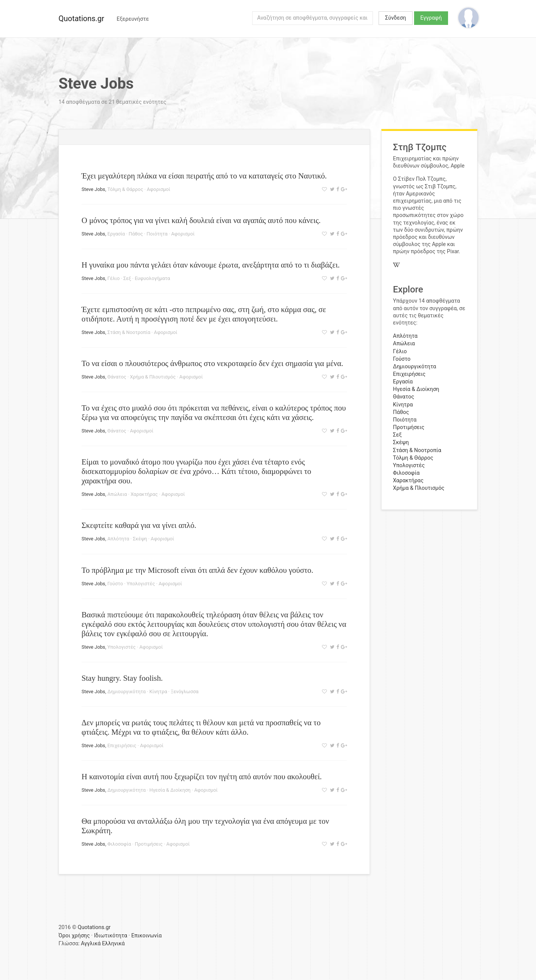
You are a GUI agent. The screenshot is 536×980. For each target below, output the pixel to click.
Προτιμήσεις (149, 844)
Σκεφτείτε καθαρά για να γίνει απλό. (139, 525)
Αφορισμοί (159, 189)
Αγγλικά (91, 944)
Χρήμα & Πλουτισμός (153, 377)
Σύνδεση (395, 18)
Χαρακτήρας (144, 494)
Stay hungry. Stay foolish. (122, 678)
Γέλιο (113, 278)
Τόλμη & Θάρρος (125, 189)
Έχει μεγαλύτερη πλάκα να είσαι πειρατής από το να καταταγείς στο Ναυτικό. (204, 176)
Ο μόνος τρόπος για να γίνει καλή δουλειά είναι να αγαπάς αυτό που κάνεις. (201, 220)
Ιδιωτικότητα (111, 936)
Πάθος (136, 234)
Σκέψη (140, 539)
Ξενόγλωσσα (184, 692)
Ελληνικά (113, 944)
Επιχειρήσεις (122, 745)
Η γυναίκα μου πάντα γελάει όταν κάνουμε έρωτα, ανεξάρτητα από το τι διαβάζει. (211, 265)
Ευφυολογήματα (152, 278)
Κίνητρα (158, 692)
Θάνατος (117, 377)
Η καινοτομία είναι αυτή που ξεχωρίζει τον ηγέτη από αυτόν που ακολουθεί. (202, 776)
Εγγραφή (431, 18)
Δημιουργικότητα (126, 692)
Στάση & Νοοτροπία (129, 332)
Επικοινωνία (147, 936)
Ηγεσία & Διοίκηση (170, 790)
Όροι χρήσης (74, 936)
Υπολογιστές (141, 584)
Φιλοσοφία (119, 844)
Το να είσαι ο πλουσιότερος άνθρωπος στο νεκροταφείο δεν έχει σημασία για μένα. (212, 363)
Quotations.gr (81, 18)
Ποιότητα (157, 234)
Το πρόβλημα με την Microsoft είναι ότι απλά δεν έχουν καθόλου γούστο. (197, 570)
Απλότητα (118, 539)
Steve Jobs (93, 189)
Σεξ (127, 278)
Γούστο (115, 584)
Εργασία (116, 234)
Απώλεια (117, 494)
